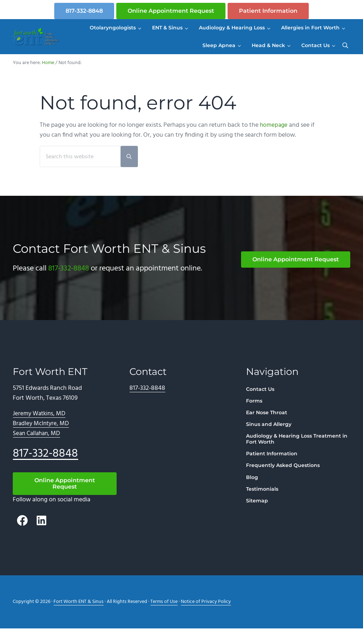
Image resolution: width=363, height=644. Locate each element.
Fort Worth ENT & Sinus (79, 617)
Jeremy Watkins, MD (40, 429)
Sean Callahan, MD (38, 449)
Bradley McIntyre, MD (42, 439)
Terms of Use (164, 617)
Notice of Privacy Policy (206, 617)
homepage (274, 141)
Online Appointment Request (171, 11)
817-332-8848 (84, 11)
